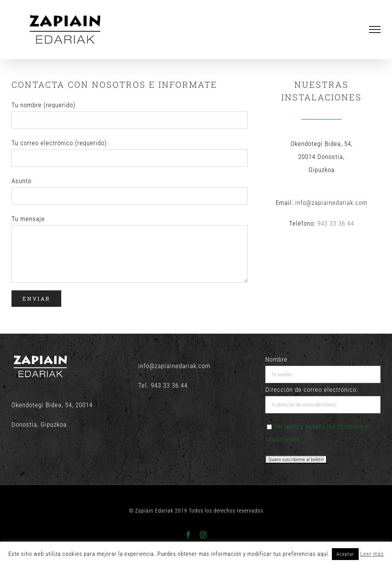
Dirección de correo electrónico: (312, 390)
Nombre (276, 359)
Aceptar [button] (345, 554)
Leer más (372, 554)
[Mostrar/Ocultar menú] (375, 29)
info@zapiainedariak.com (331, 203)
